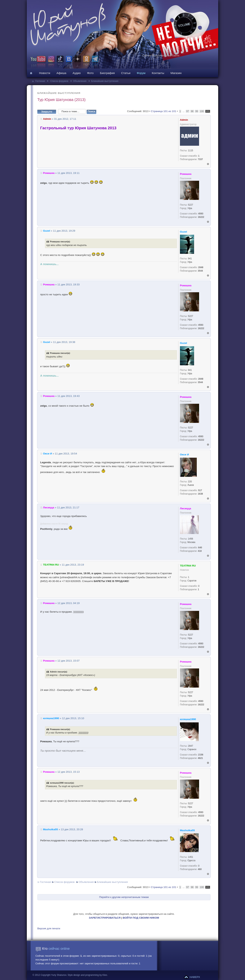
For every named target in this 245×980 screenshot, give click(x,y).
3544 (200, 271)
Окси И (48, 454)
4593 (201, 214)
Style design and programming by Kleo (87, 975)
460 (200, 869)
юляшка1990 (51, 718)
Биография (107, 73)
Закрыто (48, 112)
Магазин (176, 73)
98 (192, 111)
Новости (45, 73)
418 (200, 551)
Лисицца (49, 507)
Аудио (77, 73)
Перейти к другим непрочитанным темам (124, 897)
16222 (201, 217)
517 (200, 490)
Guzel (47, 231)
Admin (47, 119)
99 (197, 111)
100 (202, 111)
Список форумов (59, 81)
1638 (200, 494)
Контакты (158, 73)
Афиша (61, 73)
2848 (201, 267)
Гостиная (41, 81)
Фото (90, 73)
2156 (201, 755)
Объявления (80, 81)
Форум (141, 73)
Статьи (126, 73)
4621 (200, 758)
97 (188, 111)
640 (200, 548)
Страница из (163, 111)
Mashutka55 (51, 829)
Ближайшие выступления (105, 81)
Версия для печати (49, 928)
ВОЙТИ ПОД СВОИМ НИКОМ (141, 918)
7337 (200, 159)
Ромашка (49, 173)
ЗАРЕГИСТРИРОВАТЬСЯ (105, 918)
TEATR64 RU (51, 565)
